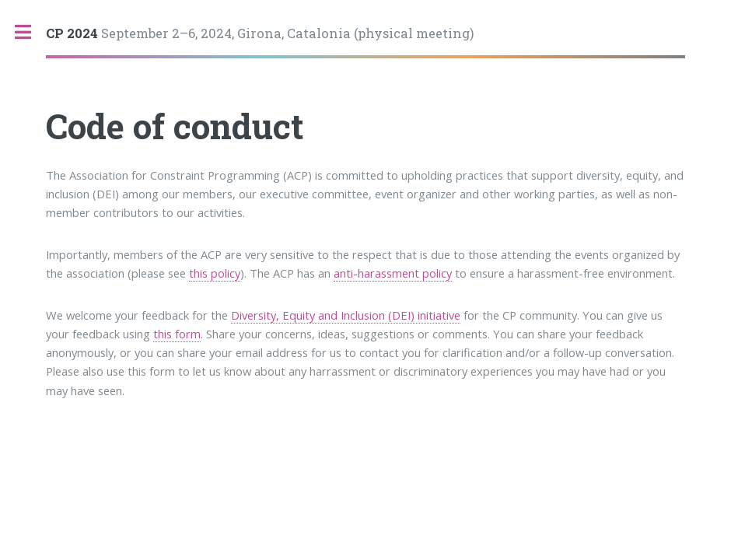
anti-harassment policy (393, 273)
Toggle (31, 32)
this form (177, 334)
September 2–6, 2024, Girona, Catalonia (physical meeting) (260, 33)
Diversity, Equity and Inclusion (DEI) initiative (346, 315)
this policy (215, 273)
